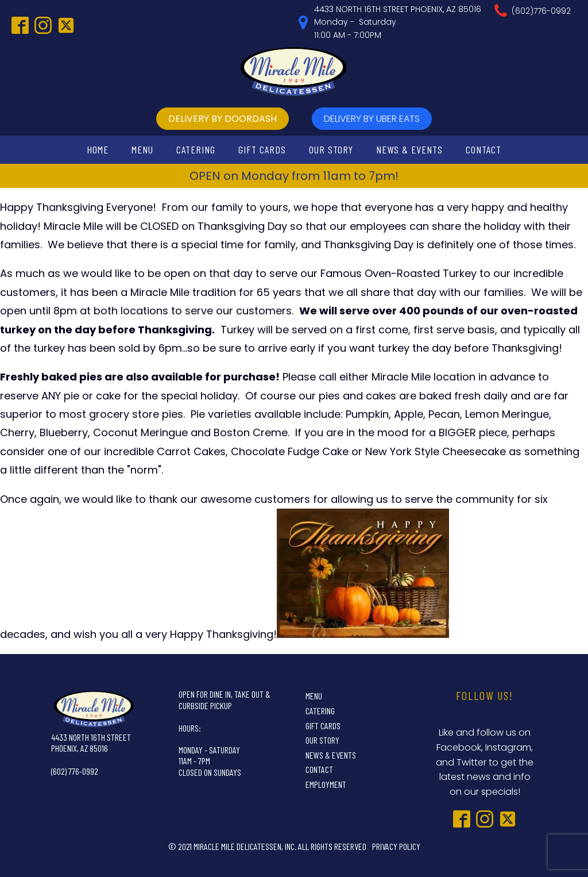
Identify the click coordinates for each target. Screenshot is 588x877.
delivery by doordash (223, 119)
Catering (196, 149)
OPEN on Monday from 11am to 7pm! (294, 176)
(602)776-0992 (541, 11)
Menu (142, 149)
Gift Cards (262, 149)
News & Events (409, 149)
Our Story (331, 149)
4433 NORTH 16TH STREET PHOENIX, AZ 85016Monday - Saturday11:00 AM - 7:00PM (398, 22)
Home (98, 149)
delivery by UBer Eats (372, 119)
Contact (483, 149)
